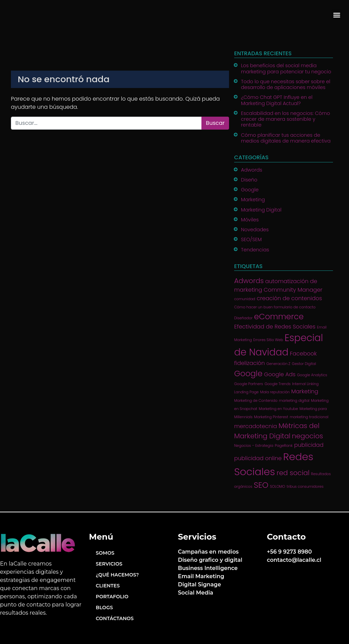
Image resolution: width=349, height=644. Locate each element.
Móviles (250, 220)
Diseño (249, 180)
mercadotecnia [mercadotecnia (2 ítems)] (256, 426)
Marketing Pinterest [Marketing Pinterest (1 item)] (271, 417)
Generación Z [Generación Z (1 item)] (278, 364)
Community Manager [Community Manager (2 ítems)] (293, 290)
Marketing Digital (261, 210)
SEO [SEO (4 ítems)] (261, 485)
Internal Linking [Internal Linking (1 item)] (305, 384)
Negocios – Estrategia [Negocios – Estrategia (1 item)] (254, 446)
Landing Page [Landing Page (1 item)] (246, 392)
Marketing (253, 200)
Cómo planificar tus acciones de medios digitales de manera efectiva (286, 138)
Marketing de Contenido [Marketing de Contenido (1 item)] (256, 401)
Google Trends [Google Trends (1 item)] (278, 384)
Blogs (104, 608)
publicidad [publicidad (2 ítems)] (309, 445)
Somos (105, 553)
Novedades (255, 230)
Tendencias (255, 250)
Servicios (109, 564)
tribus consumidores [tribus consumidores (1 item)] (305, 487)
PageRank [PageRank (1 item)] (284, 446)
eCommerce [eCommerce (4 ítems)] (279, 317)
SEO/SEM (251, 239)
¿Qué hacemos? (117, 575)
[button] (337, 15)
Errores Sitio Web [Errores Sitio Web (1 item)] (268, 340)
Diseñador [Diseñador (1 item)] (243, 318)
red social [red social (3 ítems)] (293, 473)
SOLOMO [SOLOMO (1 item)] (278, 487)
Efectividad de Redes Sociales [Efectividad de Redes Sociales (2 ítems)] (275, 327)
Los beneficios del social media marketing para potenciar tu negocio (286, 68)
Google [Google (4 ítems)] (248, 374)
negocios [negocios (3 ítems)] (307, 436)
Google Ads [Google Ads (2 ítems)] (280, 374)
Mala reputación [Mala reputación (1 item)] (275, 392)
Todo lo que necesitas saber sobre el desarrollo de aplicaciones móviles (286, 84)
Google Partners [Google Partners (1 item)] (249, 384)
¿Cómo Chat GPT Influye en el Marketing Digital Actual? (277, 100)
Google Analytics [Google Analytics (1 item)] (312, 375)
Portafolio (112, 597)
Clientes (108, 586)
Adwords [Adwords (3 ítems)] (249, 281)
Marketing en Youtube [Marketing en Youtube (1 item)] (278, 409)
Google (250, 190)
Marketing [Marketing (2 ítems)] (305, 391)
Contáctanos (115, 618)
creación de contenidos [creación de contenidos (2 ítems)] (289, 298)
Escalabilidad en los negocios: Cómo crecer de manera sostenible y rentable (285, 119)
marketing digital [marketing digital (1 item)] (294, 401)
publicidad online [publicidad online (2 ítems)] (258, 458)
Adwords (252, 170)
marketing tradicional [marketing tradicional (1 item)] (309, 417)
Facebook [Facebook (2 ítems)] (304, 354)
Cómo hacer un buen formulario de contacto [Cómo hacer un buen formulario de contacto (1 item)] (275, 307)
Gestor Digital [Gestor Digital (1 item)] (304, 364)
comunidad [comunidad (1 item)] (245, 299)
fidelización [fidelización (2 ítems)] (249, 363)
